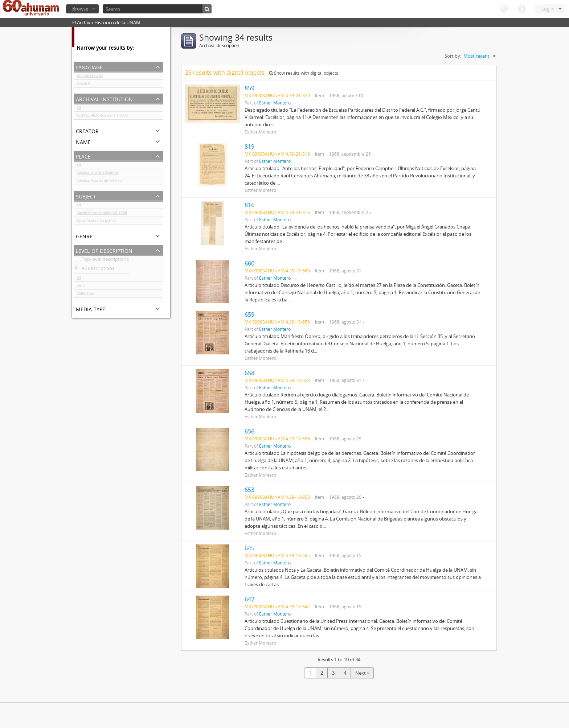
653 (249, 490)
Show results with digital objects (304, 73)
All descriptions (94, 270)
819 (249, 147)
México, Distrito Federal (97, 174)
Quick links (522, 9)
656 (249, 431)
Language (504, 9)
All (79, 109)
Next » (362, 673)
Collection (85, 295)
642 (249, 599)
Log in (548, 9)
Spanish (83, 85)
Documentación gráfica (97, 222)
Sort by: (453, 56)
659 (249, 314)
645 (249, 548)
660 (249, 263)
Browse (80, 9)
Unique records (90, 77)
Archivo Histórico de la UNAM (102, 117)
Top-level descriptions (101, 260)
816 (249, 205)
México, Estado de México (99, 182)
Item (81, 287)
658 (249, 373)
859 (249, 88)
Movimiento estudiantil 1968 (102, 214)
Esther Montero (275, 103)
